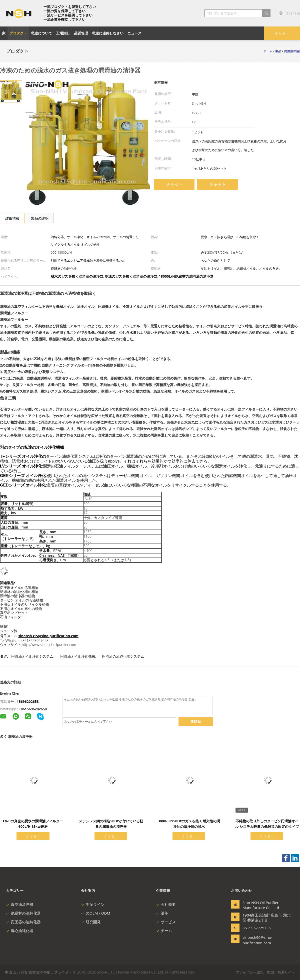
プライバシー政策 (250, 972)
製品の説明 (40, 218)
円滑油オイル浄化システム (32, 656)
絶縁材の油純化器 (23, 913)
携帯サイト (286, 972)
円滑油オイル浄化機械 (78, 656)
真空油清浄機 (20, 904)
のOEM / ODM (96, 913)
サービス (166, 922)
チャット (282, 33)
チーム (164, 931)
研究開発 (91, 922)
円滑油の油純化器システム (123, 656)
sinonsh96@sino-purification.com (257, 940)
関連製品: (7, 583)
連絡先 (195, 722)
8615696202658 (34, 709)
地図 (270, 972)
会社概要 (166, 904)
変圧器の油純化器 (23, 922)
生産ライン (93, 904)
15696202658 (28, 702)
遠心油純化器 (20, 931)
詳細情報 (12, 218)
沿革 (162, 913)
